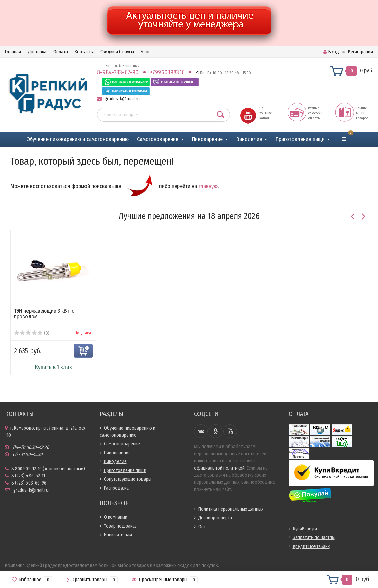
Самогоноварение (158, 139)
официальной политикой (219, 468)
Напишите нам (118, 535)
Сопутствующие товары (128, 479)
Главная (13, 52)
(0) (31, 333)
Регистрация (361, 52)
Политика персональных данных (231, 509)
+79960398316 (167, 72)
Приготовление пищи (300, 139)
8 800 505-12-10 (26, 469)
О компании (116, 517)
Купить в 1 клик (53, 367)
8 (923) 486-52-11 (28, 476)
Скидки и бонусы (117, 52)
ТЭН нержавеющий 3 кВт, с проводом (44, 314)
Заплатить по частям (314, 538)
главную (208, 186)
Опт (202, 527)
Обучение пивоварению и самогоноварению (78, 139)
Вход (331, 52)
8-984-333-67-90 (118, 72)
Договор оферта (215, 518)
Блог (145, 52)
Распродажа (116, 488)
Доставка (37, 52)
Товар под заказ (120, 526)
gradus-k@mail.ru (122, 99)
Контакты (84, 52)
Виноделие (249, 139)
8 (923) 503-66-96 (29, 483)
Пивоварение (207, 139)
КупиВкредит (306, 529)
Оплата (61, 52)
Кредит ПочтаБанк (311, 546)
